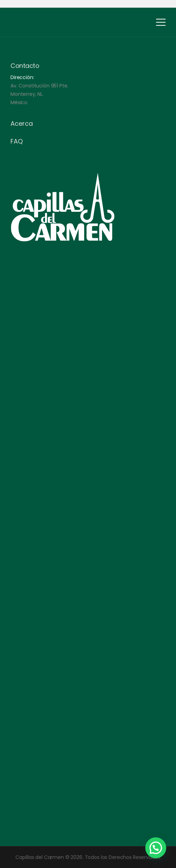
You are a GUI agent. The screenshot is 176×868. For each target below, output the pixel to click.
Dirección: (22, 77)
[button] (156, 848)
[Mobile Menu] (161, 22)
